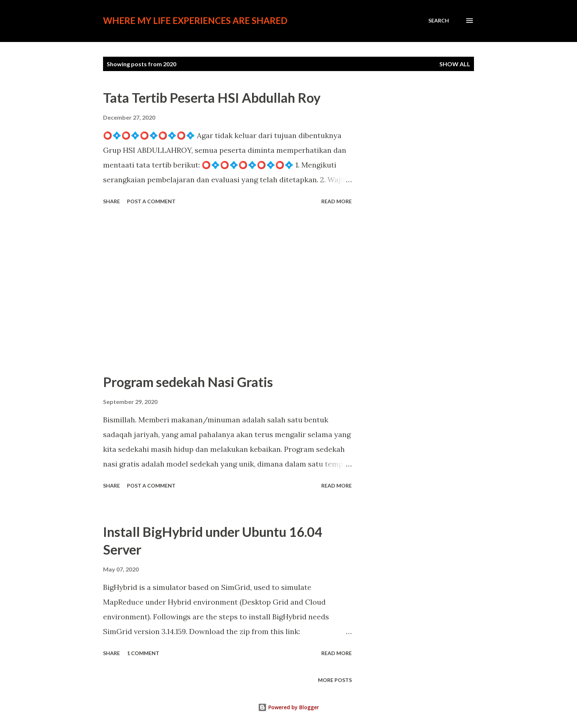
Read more (337, 201)
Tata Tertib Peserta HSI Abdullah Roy (212, 98)
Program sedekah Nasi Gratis (188, 382)
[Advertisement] (227, 290)
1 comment (143, 653)
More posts (335, 680)
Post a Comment (151, 201)
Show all (455, 64)
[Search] (439, 21)
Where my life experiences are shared (195, 20)
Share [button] (111, 201)
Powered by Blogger (288, 707)
